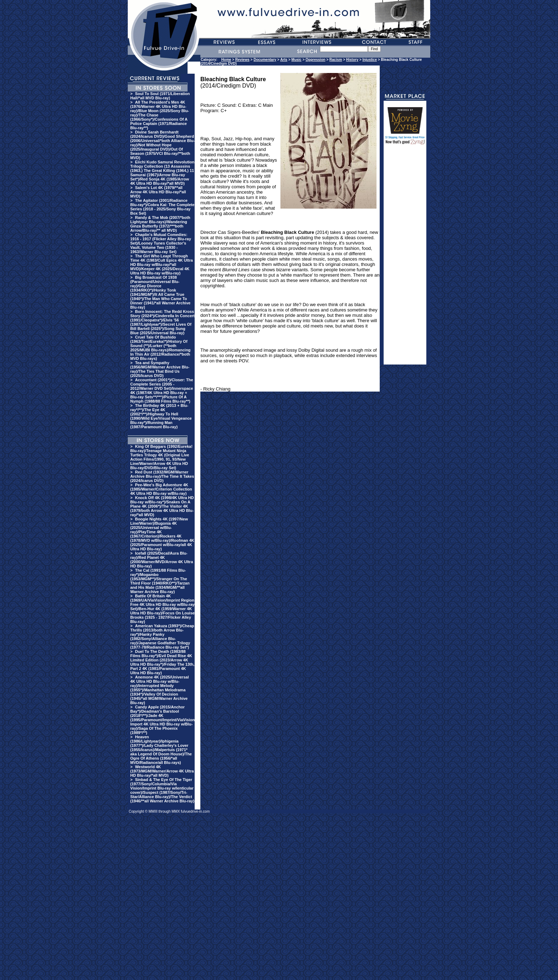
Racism (336, 60)
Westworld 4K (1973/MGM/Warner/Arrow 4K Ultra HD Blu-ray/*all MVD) (162, 771)
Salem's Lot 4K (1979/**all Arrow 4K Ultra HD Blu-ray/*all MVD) (158, 192)
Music (296, 60)
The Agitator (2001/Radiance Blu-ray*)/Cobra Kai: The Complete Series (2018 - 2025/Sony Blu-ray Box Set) (162, 207)
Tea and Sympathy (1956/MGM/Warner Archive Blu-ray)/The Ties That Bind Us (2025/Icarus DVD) (160, 369)
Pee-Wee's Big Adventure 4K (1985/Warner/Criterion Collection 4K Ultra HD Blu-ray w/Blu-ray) (161, 489)
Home (226, 60)
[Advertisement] (405, 258)
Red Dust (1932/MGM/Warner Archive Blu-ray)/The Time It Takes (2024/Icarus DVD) (162, 476)
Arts (284, 60)
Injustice (370, 60)
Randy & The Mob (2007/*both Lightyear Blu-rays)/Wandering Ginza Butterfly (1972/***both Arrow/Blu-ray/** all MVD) (160, 224)
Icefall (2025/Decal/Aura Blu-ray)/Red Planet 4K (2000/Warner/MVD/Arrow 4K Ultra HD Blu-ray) (162, 560)
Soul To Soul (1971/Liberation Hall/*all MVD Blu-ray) (160, 96)
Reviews (242, 60)
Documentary (265, 60)
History (352, 60)
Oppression (316, 60)
